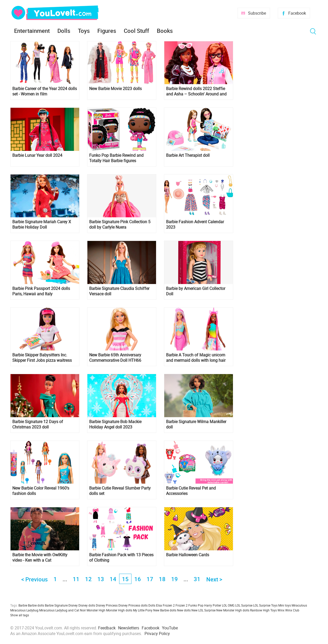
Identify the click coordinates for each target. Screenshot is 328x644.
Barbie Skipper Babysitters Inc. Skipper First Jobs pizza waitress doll (42, 358)
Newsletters (129, 628)
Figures (107, 31)
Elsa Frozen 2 (165, 605)
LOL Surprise (244, 605)
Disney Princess (107, 605)
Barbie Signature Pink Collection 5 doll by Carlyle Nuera (120, 225)
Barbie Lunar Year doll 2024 (37, 155)
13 (101, 579)
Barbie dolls (36, 605)
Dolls (64, 31)
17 (150, 579)
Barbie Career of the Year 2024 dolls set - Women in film (45, 91)
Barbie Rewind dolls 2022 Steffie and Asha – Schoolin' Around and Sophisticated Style (196, 91)
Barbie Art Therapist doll (188, 155)
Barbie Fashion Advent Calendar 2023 (195, 225)
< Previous (34, 579)
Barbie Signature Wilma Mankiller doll (196, 424)
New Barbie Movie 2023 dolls (115, 89)
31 (197, 579)
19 (175, 579)
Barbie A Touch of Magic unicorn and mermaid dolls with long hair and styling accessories (196, 358)
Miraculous (299, 605)
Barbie (23, 605)
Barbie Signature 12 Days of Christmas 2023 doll (38, 424)
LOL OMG (228, 605)
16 (138, 579)
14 (113, 579)
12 (88, 579)
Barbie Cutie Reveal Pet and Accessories (191, 491)
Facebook (297, 13)
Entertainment (32, 31)
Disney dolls (87, 605)
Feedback (107, 628)
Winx (281, 610)
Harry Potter (213, 605)
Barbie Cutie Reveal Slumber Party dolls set (120, 491)
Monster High (96, 610)
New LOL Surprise (203, 610)
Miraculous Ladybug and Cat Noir (63, 610)
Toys (84, 31)
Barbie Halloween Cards (188, 555)
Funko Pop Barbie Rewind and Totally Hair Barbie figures (116, 158)
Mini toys (285, 605)
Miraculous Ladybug (24, 610)
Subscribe (257, 13)
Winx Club (292, 610)
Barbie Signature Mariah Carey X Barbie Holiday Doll (42, 225)
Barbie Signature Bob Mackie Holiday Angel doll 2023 (115, 424)
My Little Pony (143, 610)
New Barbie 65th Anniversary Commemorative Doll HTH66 (115, 358)
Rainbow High (260, 610)
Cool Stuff (136, 31)
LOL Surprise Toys (265, 605)
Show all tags (20, 615)
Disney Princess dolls (133, 605)
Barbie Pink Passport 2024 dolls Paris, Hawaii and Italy (41, 291)
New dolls (184, 610)
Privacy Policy (157, 633)
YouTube (170, 628)
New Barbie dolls (165, 610)
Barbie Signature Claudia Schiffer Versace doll (119, 291)
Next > (214, 579)
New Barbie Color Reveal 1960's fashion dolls (41, 491)
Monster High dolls (119, 610)
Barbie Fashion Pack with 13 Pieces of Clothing (121, 558)
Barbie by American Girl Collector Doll (196, 291)
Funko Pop (196, 605)
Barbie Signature (56, 605)
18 (162, 579)
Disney (73, 605)
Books (165, 31)
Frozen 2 (182, 605)
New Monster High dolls (233, 610)
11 (76, 579)
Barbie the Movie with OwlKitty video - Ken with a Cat (40, 558)
